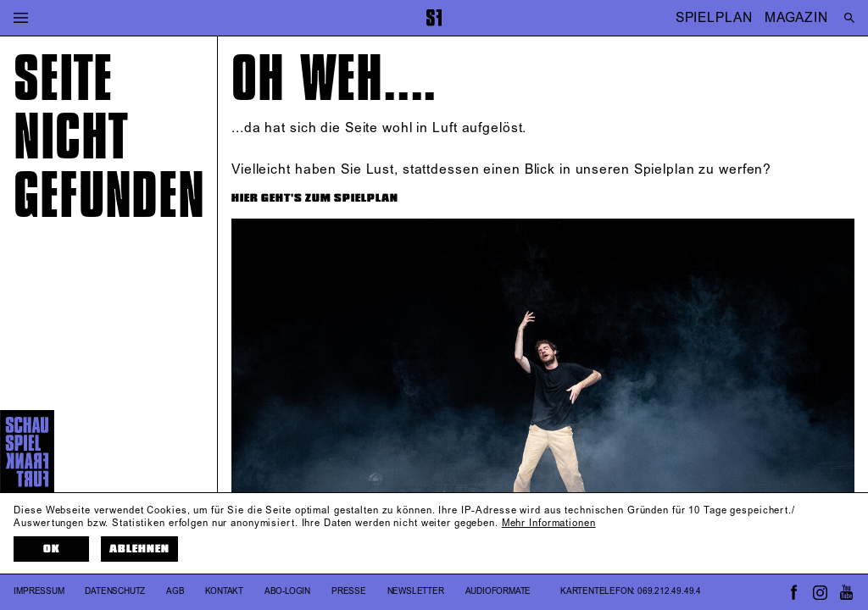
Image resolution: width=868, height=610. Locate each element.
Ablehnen (139, 549)
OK (52, 549)
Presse (349, 591)
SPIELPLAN (714, 17)
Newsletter (416, 591)
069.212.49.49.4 (669, 591)
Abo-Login (287, 591)
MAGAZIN (796, 17)
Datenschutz (115, 591)
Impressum (39, 591)
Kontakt (224, 591)
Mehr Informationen (549, 524)
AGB (175, 591)
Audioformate (498, 591)
